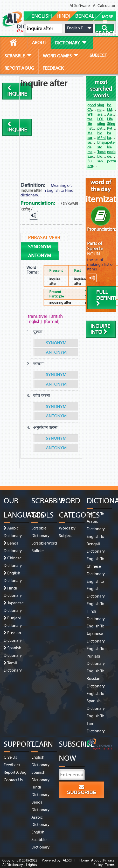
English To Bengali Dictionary (96, 544)
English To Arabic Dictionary (96, 521)
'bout (101, 152)
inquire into (100, 329)
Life (110, 119)
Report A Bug (15, 772)
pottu (112, 161)
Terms (110, 865)
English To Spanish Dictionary (96, 701)
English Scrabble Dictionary (40, 840)
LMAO (112, 110)
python (103, 128)
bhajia (102, 143)
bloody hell (106, 133)
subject (98, 55)
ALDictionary (13, 865)
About (96, 860)
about (39, 43)
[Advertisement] (52, 129)
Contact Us (13, 780)
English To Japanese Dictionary (96, 634)
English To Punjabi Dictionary (96, 656)
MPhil (102, 138)
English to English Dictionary (96, 589)
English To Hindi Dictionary (96, 611)
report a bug (19, 68)
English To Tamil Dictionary (96, 724)
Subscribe (82, 790)
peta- (111, 143)
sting (101, 124)
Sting (111, 124)
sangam (103, 161)
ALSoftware (80, 6)
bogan (112, 105)
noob (111, 152)
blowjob (104, 157)
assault (103, 114)
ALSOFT (68, 860)
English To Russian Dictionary (96, 679)
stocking (104, 147)
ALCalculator (104, 6)
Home (84, 860)
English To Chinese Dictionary (96, 566)
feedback (53, 68)
